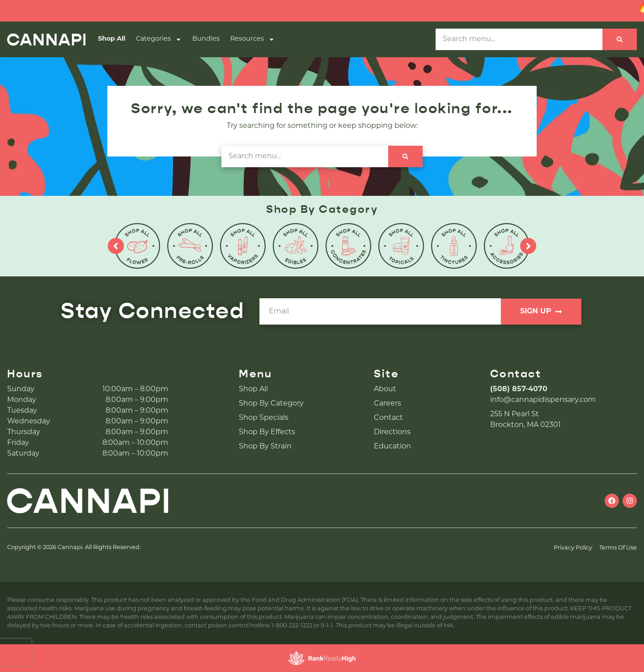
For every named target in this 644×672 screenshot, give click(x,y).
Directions (392, 432)
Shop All (112, 39)
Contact (388, 418)
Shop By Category (271, 404)
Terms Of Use (618, 548)
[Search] (620, 39)
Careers (388, 404)
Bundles (206, 39)
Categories (159, 39)
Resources (252, 39)
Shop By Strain (265, 447)
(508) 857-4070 (519, 389)
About (385, 389)
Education (392, 447)
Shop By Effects (267, 432)
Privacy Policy (573, 548)
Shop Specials (264, 418)
